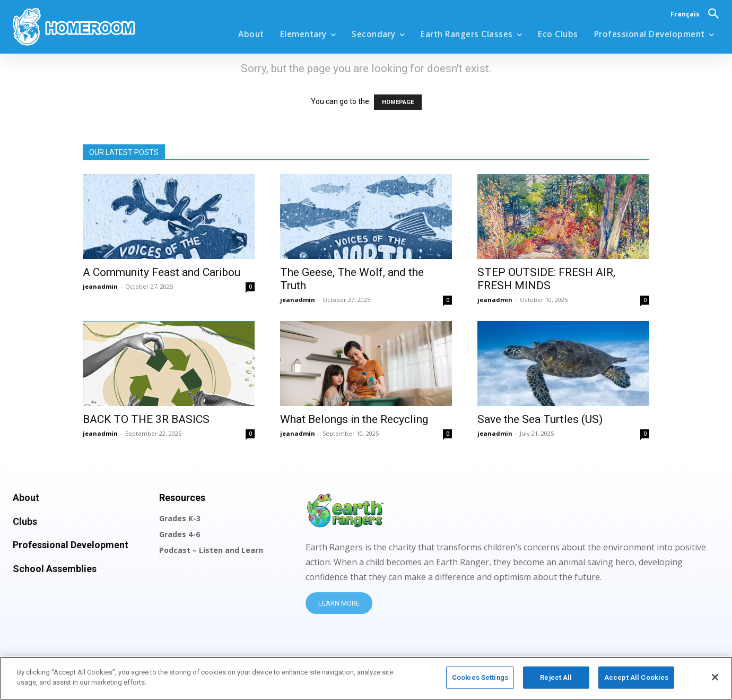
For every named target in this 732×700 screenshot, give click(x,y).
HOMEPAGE (398, 102)
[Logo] (101, 27)
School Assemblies (55, 569)
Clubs (25, 521)
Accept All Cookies (636, 682)
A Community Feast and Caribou (162, 272)
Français (685, 14)
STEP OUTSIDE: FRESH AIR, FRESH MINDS (546, 279)
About (26, 498)
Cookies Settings (480, 682)
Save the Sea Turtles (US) (540, 419)
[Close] (715, 681)
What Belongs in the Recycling (354, 419)
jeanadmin (100, 286)
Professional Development (71, 545)
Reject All (556, 682)
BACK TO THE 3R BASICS (146, 419)
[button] (713, 13)
